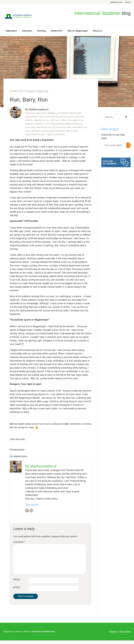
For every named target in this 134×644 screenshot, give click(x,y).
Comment (19, 542)
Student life (56, 31)
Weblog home (116, 2)
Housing (41, 31)
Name (17, 579)
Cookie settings (124, 632)
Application (11, 31)
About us (98, 31)
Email (17, 587)
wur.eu (128, 2)
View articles (32, 505)
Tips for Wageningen (78, 31)
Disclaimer (113, 632)
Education (27, 31)
